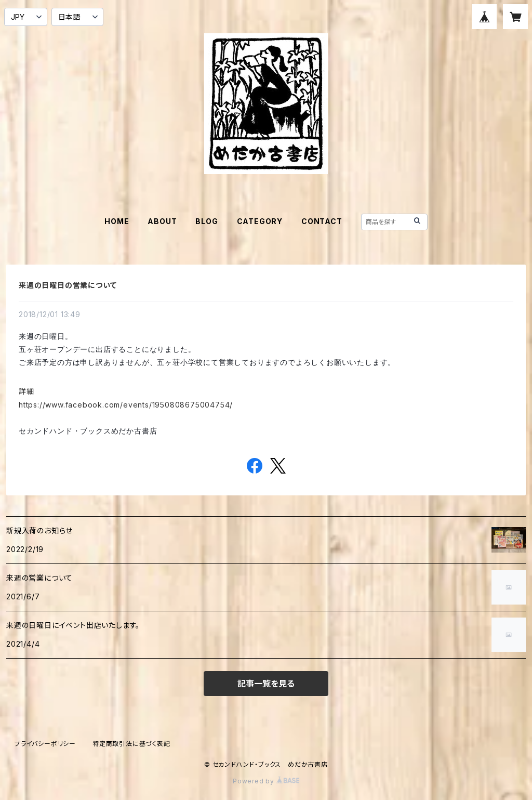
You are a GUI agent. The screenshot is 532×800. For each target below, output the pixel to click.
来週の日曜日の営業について (68, 285)
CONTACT (322, 221)
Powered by (266, 781)
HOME (117, 221)
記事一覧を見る (266, 684)
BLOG (207, 221)
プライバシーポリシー (45, 744)
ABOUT (162, 221)
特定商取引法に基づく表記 (131, 744)
